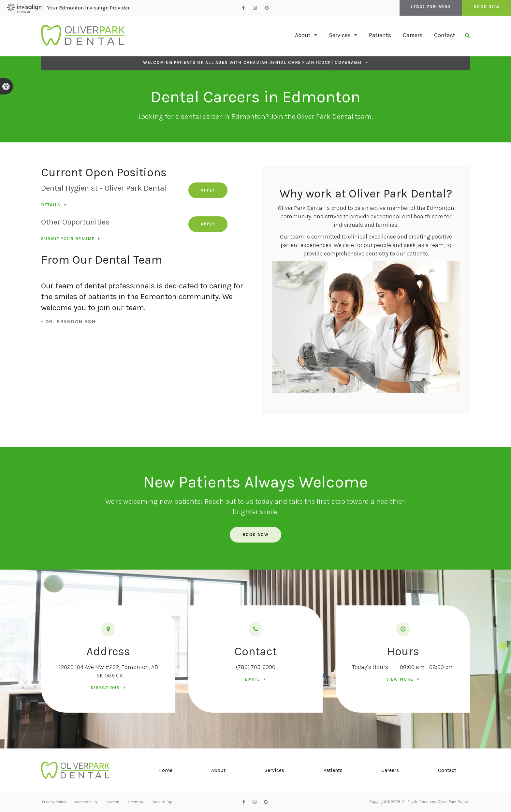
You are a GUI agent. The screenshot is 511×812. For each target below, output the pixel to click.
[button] (488, 112)
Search (113, 802)
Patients (380, 35)
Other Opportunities (75, 222)
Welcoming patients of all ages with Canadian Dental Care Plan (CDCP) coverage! (252, 62)
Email (252, 679)
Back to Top (162, 802)
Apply (209, 190)
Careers (413, 35)
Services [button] (340, 35)
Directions (105, 688)
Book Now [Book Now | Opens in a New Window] (484, 8)
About (219, 770)
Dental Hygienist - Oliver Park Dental (104, 188)
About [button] (303, 35)
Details (51, 205)
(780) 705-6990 (256, 667)
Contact (445, 35)
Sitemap (135, 802)
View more (400, 679)
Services (275, 770)
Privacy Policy (54, 802)
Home (165, 770)
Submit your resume (68, 239)
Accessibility (86, 802)
